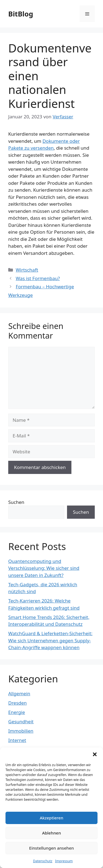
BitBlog (21, 14)
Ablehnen (51, 833)
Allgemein (19, 693)
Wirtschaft (27, 270)
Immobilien (21, 731)
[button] (95, 754)
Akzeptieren (52, 818)
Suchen (16, 502)
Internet (17, 740)
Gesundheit (21, 722)
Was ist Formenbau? (38, 278)
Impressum (64, 861)
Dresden (17, 703)
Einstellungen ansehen (51, 848)
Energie (17, 712)
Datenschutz (43, 861)
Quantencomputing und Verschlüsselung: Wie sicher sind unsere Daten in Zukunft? (44, 568)
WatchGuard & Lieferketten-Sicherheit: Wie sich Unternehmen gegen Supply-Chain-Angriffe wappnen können (50, 640)
